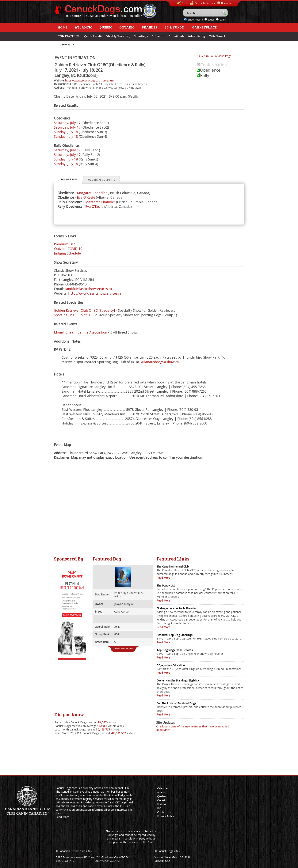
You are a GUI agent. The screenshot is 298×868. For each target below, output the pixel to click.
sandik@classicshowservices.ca (88, 289)
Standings (141, 36)
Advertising (197, 36)
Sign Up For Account (203, 3)
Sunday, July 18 (66, 132)
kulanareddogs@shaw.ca (160, 362)
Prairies (149, 27)
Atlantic (83, 27)
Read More (163, 578)
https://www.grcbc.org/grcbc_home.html (90, 80)
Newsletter (225, 3)
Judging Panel (68, 179)
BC (159, 808)
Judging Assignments (101, 180)
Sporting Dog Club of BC (73, 315)
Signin (182, 3)
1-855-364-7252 (65, 861)
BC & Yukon (174, 27)
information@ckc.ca (107, 861)
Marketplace (204, 27)
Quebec (106, 27)
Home (63, 27)
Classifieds (176, 36)
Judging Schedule (67, 253)
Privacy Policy (166, 816)
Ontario (127, 27)
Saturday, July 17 (67, 123)
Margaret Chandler (92, 193)
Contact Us (67, 45)
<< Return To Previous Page (214, 56)
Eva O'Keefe (86, 197)
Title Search (217, 36)
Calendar (158, 36)
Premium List (65, 244)
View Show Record (123, 648)
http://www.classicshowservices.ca (95, 293)
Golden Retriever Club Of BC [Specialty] (84, 310)
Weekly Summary (118, 36)
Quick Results (93, 36)
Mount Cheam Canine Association (81, 332)
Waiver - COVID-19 (68, 249)
